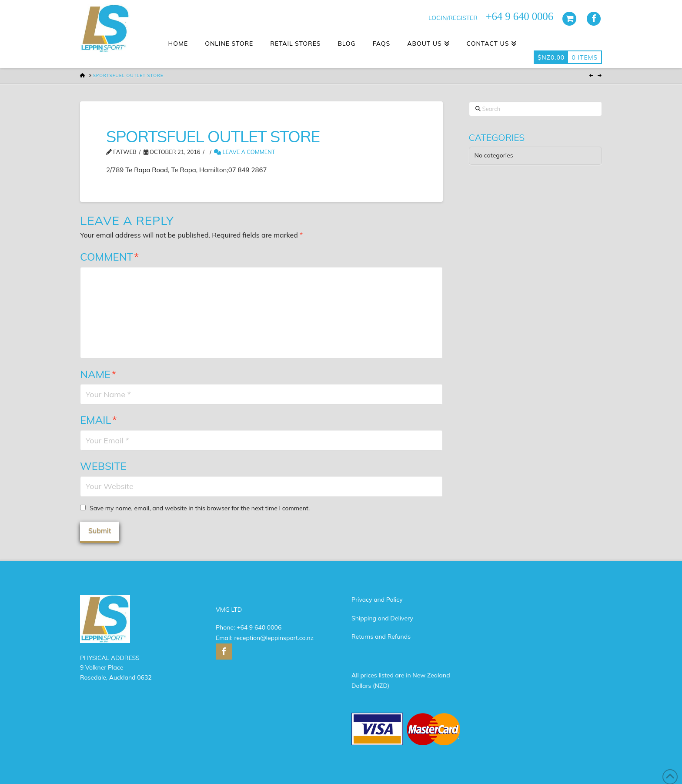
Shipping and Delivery (382, 618)
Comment (109, 257)
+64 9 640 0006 (259, 627)
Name (98, 374)
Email (99, 420)
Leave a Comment (244, 152)
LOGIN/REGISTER (453, 18)
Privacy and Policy (377, 600)
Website (103, 466)
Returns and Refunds (381, 637)
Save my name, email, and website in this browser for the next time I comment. (200, 508)
